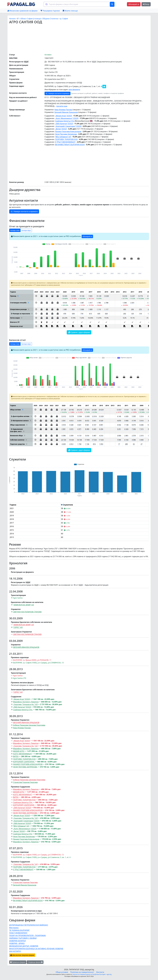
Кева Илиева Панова (63, 110)
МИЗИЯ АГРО (19, 751)
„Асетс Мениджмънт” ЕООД (67, 118)
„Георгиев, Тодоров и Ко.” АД (25, 704)
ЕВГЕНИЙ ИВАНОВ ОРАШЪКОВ (26, 647)
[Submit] (46, 4)
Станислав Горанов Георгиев (25, 782)
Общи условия (62, 972)
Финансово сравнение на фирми (22, 11)
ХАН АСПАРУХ (15, 951)
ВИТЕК (16, 756)
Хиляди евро (26, 230)
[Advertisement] (79, 39)
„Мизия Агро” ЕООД (63, 116)
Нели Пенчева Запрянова (66, 134)
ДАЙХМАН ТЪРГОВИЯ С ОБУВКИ (23, 938)
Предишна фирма (18, 962)
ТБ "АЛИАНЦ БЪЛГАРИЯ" (20, 930)
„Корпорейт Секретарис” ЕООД (68, 126)
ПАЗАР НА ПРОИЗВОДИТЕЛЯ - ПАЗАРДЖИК (28, 936)
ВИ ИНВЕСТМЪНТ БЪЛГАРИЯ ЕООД (70, 145)
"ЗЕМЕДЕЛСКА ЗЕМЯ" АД (23, 605)
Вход (146, 4)
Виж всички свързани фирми (22, 955)
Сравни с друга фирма (79, 332)
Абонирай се (134, 4)
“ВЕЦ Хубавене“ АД (63, 137)
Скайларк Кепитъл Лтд (65, 121)
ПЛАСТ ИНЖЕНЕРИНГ (18, 933)
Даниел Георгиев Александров (68, 131)
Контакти (100, 972)
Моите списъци (70, 11)
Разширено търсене (50, 11)
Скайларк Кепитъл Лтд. (23, 710)
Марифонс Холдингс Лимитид (26, 702)
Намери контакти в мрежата (57, 93)
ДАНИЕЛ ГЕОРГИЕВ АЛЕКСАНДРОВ (28, 764)
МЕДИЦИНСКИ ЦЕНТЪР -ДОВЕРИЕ (24, 946)
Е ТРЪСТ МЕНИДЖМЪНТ (65, 142)
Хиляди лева (15, 230)
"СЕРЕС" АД (18, 627)
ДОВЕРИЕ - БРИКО (17, 943)
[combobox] (77, 4)
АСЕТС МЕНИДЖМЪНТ (22, 754)
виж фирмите (74, 89)
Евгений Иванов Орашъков (66, 112)
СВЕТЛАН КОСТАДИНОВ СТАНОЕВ (27, 612)
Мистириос (14, 928)
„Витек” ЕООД (61, 129)
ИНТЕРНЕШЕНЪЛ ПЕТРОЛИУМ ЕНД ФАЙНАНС (29, 925)
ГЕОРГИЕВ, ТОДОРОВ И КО (66, 139)
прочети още (62, 106)
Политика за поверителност (82, 972)
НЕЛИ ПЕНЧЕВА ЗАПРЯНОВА (25, 767)
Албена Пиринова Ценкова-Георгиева (29, 725)
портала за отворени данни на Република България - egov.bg (92, 974)
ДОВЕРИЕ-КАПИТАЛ (18, 941)
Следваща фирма (35, 962)
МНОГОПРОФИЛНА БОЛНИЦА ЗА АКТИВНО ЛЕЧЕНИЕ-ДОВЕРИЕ (36, 949)
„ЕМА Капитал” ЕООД (64, 124)
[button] (36, 297)
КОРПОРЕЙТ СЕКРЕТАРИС (24, 762)
